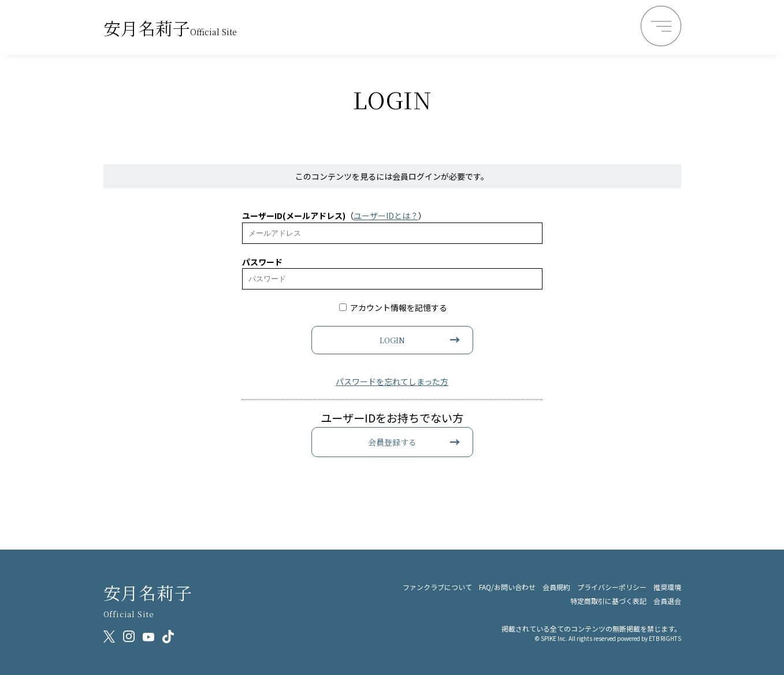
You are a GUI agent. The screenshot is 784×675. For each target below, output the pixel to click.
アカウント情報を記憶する (393, 307)
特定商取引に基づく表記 (608, 601)
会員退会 (667, 601)
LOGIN (392, 340)
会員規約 (556, 587)
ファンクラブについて (437, 587)
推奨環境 (667, 587)
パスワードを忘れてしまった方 (392, 381)
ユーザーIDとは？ (386, 216)
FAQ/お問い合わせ (507, 587)
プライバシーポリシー (612, 587)
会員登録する (392, 442)
